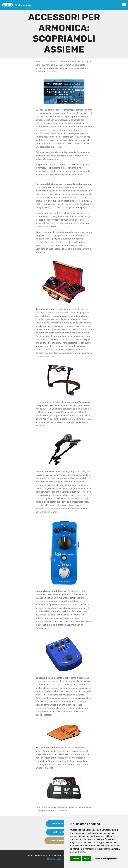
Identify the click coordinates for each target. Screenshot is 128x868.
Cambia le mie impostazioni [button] (105, 859)
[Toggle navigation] (124, 4)
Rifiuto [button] (86, 859)
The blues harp (23, 5)
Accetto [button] (76, 859)
